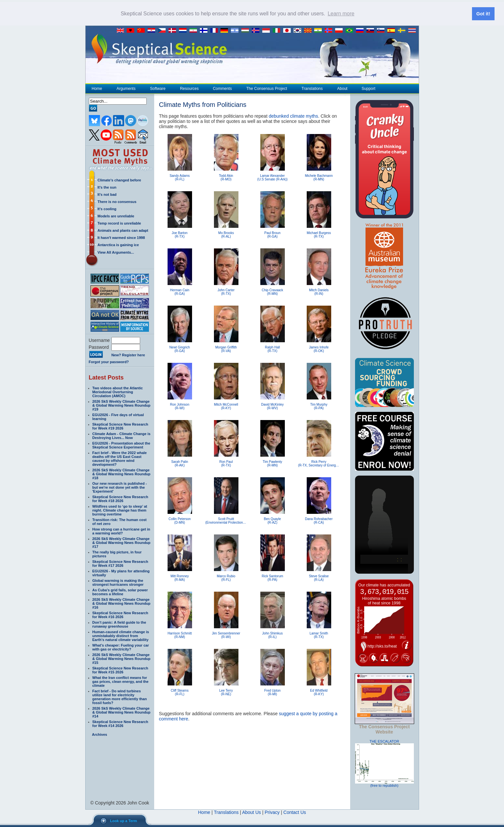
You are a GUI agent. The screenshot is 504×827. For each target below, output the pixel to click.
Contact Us (295, 812)
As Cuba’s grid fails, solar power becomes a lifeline (120, 592)
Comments (222, 88)
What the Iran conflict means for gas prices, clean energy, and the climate (121, 681)
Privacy (272, 812)
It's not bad (107, 194)
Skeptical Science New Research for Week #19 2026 (120, 426)
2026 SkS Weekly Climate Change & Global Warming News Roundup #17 (122, 542)
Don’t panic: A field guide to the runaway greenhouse (119, 624)
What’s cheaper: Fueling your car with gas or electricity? (121, 647)
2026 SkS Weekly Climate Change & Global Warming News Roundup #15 (122, 658)
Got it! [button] (483, 14)
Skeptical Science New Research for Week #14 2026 (120, 723)
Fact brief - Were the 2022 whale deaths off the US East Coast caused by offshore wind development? (120, 458)
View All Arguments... (116, 252)
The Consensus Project (267, 88)
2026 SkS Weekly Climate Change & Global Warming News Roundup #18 (122, 474)
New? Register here (128, 355)
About (342, 88)
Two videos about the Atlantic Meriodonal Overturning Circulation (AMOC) (118, 392)
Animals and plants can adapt (123, 230)
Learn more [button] (341, 14)
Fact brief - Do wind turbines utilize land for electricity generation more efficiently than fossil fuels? (120, 697)
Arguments (126, 88)
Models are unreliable (116, 216)
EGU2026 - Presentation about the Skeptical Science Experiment (121, 445)
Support (368, 88)
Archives (100, 734)
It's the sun (107, 187)
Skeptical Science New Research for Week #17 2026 (120, 563)
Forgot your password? (109, 362)
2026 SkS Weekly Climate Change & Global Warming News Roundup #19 (122, 405)
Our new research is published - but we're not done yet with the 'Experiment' (120, 487)
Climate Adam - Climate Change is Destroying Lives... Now (122, 435)
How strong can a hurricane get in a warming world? (121, 531)
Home (97, 88)
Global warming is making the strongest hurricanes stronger (118, 582)
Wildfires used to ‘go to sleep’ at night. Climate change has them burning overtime (120, 510)
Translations (312, 88)
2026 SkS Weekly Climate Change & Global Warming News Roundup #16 (122, 603)
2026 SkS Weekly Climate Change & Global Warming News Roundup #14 (122, 712)
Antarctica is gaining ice (118, 245)
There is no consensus (117, 201)
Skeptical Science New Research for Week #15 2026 (120, 670)
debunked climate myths (293, 116)
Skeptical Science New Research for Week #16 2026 (120, 615)
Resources (189, 88)
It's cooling (107, 209)
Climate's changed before (119, 180)
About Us (252, 812)
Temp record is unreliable (119, 223)
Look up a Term (123, 821)
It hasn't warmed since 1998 (121, 237)
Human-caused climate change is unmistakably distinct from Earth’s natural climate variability (121, 635)
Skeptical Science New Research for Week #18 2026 (120, 498)
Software (157, 88)
